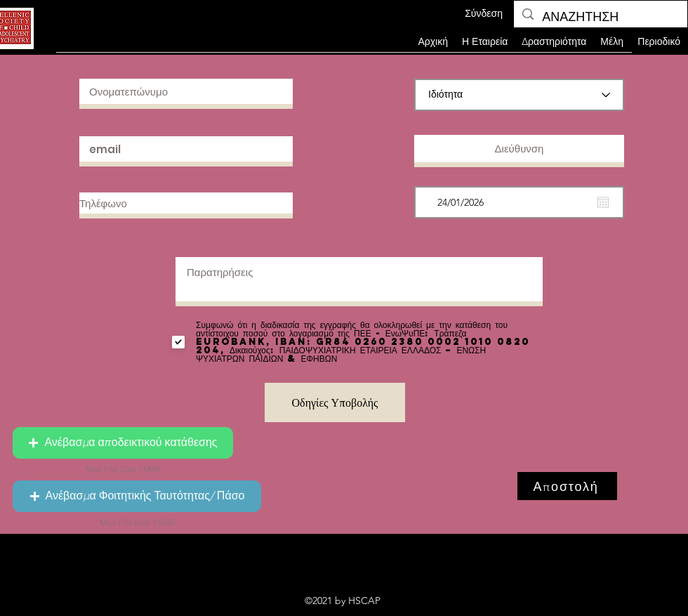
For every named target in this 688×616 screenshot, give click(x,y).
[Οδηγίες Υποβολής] (335, 402)
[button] (612, 41)
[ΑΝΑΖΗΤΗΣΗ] (600, 18)
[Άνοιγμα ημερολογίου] (603, 202)
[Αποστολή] (567, 486)
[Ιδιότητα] (519, 95)
